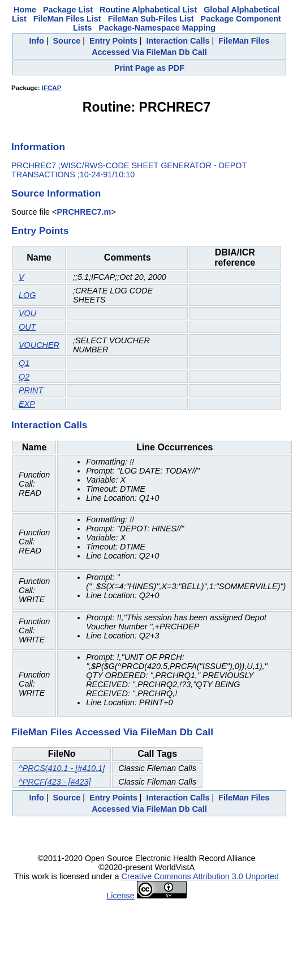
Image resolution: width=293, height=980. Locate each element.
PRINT (31, 390)
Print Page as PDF (149, 68)
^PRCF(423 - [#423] (55, 782)
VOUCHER (39, 345)
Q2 (24, 377)
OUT (27, 327)
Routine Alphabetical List (148, 10)
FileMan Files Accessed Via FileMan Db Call (112, 732)
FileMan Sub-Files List (151, 19)
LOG (27, 295)
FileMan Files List (67, 19)
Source (67, 41)
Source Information (56, 193)
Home (25, 10)
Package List (68, 10)
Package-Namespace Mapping (157, 28)
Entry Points (113, 41)
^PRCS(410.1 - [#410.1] (62, 768)
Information (38, 147)
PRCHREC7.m (84, 212)
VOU (27, 313)
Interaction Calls (178, 41)
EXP (27, 404)
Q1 (24, 363)
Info (36, 41)
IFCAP (52, 88)
